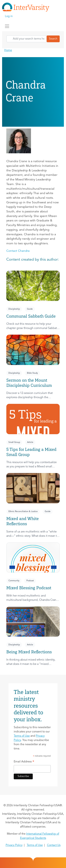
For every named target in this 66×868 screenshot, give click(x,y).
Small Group (14, 442)
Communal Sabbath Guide (31, 316)
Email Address (24, 762)
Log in (9, 16)
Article (30, 442)
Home (8, 50)
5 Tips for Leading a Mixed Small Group (31, 452)
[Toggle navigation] (7, 26)
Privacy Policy (14, 845)
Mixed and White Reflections (23, 521)
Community (14, 581)
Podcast (30, 581)
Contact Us (54, 845)
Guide (30, 309)
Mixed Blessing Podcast (29, 588)
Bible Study (32, 373)
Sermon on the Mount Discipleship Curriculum (29, 383)
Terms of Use (22, 736)
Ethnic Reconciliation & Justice (23, 512)
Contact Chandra (18, 251)
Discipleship (14, 309)
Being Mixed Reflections (29, 652)
